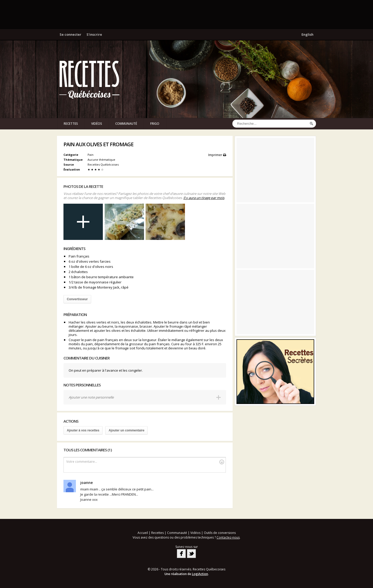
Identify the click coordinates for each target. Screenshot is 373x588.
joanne (87, 483)
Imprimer (217, 155)
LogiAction (200, 574)
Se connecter (70, 34)
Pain (91, 155)
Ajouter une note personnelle (91, 397)
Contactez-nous (228, 537)
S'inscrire (94, 34)
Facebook (181, 554)
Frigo (155, 124)
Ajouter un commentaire (126, 430)
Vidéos (97, 124)
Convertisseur (77, 299)
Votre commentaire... (145, 462)
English (307, 34)
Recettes (71, 124)
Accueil (143, 533)
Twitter (191, 554)
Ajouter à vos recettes (83, 430)
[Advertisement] (187, 14)
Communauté (126, 124)
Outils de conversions (220, 533)
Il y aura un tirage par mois (204, 198)
